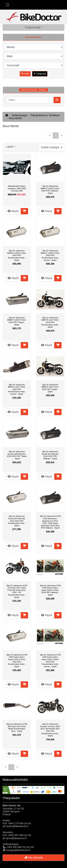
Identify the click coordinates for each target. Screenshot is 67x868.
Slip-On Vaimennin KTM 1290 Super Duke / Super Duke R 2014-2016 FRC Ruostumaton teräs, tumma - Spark (50, 661)
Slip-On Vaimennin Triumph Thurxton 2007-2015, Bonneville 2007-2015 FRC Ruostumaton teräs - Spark (50, 730)
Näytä (13, 211)
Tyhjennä (40, 74)
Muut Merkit (15, 118)
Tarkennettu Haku (33, 90)
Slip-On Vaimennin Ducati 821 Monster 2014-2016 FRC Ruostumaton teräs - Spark (17, 521)
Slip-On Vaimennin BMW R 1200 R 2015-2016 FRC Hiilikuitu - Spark (50, 190)
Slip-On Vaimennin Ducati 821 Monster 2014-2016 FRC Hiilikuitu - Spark (50, 455)
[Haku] (30, 100)
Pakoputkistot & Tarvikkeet (45, 115)
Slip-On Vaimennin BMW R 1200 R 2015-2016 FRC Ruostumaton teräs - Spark (17, 255)
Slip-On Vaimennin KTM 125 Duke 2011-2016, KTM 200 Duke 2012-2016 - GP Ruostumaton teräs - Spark (17, 591)
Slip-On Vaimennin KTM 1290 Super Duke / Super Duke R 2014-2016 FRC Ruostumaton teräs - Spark (17, 661)
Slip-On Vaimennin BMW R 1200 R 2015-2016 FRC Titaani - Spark (17, 321)
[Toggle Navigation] (8, 5)
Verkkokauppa (19, 115)
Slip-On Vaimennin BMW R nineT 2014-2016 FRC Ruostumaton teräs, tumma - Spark (17, 389)
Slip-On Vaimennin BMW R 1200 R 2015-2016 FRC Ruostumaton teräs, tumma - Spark (50, 255)
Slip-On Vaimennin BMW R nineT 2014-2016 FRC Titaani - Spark (50, 388)
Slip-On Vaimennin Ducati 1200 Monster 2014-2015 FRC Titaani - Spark (17, 455)
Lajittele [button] (10, 147)
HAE (25, 74)
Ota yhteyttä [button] (34, 858)
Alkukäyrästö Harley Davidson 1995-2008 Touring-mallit (17, 188)
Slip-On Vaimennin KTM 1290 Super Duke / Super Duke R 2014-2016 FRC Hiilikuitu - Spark (50, 590)
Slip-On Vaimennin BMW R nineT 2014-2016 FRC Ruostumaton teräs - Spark (50, 322)
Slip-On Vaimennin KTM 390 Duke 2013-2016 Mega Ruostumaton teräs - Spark (17, 728)
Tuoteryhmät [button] (32, 27)
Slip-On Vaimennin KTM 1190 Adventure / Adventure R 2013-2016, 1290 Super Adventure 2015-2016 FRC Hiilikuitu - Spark (50, 522)
